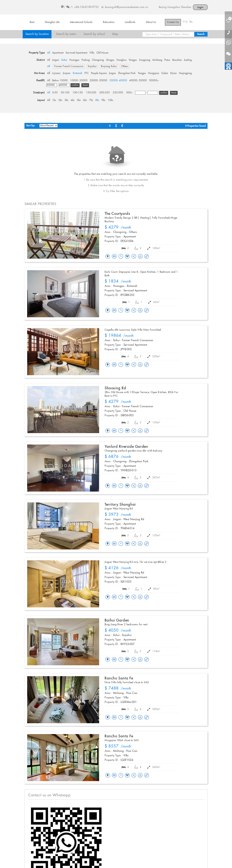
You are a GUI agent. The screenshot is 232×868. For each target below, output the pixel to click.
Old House (102, 53)
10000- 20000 (79, 81)
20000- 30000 (99, 81)
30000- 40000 (118, 81)
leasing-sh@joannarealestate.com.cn (127, 7)
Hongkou (122, 60)
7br (91, 100)
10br (110, 100)
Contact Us (173, 22)
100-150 (78, 93)
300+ (129, 93)
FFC (87, 73)
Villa (92, 53)
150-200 (91, 93)
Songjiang (145, 60)
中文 (185, 22)
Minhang (157, 60)
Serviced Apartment (76, 53)
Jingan (56, 60)
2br (60, 100)
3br (67, 100)
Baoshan (177, 60)
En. (191, 22)
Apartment (58, 53)
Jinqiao (67, 73)
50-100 (65, 93)
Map (115, 34)
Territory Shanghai (120, 505)
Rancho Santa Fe (119, 678)
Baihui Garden (117, 620)
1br (54, 100)
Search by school (94, 34)
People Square (99, 73)
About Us (151, 22)
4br (73, 100)
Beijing (163, 7)
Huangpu (74, 60)
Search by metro (66, 34)
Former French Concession (69, 66)
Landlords (130, 22)
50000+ (154, 81)
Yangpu (133, 60)
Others (125, 66)
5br (79, 100)
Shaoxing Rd (115, 388)
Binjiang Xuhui (109, 66)
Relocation (109, 22)
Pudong (86, 60)
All (49, 53)
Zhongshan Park (127, 73)
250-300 (118, 93)
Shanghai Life (52, 22)
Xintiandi (77, 73)
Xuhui (64, 60)
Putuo (167, 60)
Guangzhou (174, 7)
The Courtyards (117, 214)
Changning (98, 60)
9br (103, 100)
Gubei (165, 73)
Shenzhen (186, 7)
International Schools (81, 22)
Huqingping (185, 73)
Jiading (188, 60)
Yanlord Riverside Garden (126, 447)
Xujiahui (92, 66)
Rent (32, 22)
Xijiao (173, 73)
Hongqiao (154, 73)
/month (118, 228)
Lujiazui (56, 73)
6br (85, 100)
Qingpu (110, 60)
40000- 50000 (138, 81)
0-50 (55, 93)
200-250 (104, 93)
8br (97, 100)
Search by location (37, 34)
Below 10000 (60, 81)
